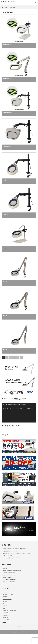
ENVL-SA (5, 180)
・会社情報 (4, 594)
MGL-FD (5, 350)
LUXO (4, 608)
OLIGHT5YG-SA (7, 112)
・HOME (4, 592)
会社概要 (5, 601)
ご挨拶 (11, 594)
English (4, 622)
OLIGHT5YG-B (7, 44)
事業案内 (5, 597)
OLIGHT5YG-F (7, 78)
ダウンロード (6, 611)
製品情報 (5, 606)
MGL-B (5, 248)
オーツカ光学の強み (7, 599)
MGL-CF (5, 316)
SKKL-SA (5, 214)
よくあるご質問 (6, 620)
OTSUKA (12, 606)
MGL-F (5, 282)
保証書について (6, 615)
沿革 (4, 604)
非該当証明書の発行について (9, 613)
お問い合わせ (6, 617)
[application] (19, 413)
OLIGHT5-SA (6, 146)
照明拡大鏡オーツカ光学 (22, 632)
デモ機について (13, 611)
